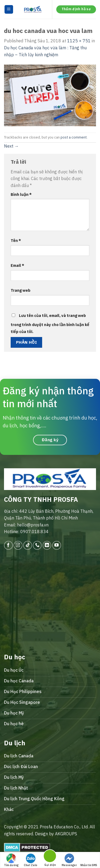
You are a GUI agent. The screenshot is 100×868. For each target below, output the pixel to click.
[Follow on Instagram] (18, 545)
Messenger (69, 860)
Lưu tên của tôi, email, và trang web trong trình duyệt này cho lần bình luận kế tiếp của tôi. (50, 323)
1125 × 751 (79, 41)
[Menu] (9, 10)
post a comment (74, 137)
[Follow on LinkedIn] (47, 545)
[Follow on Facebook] (8, 545)
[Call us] (37, 545)
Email (17, 265)
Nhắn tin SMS (89, 860)
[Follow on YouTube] (57, 545)
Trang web (21, 290)
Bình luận (21, 194)
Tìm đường (11, 860)
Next (11, 146)
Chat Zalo (31, 860)
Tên (16, 240)
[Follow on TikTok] (28, 545)
